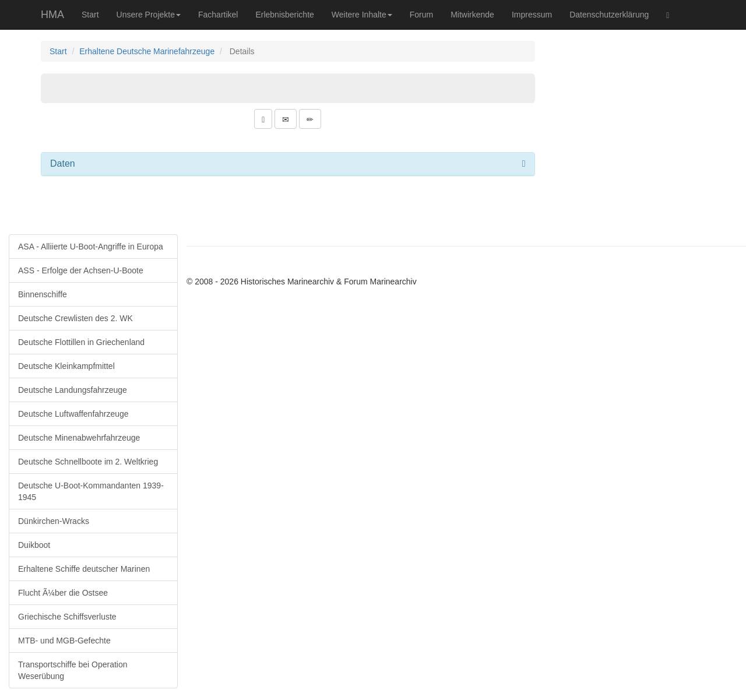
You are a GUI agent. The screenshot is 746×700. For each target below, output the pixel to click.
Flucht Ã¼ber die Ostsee (63, 593)
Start (90, 15)
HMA (52, 15)
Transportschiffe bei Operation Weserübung (73, 670)
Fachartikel (218, 15)
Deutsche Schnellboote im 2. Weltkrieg (88, 462)
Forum (421, 15)
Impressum (532, 15)
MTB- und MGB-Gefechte (64, 641)
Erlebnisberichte (284, 15)
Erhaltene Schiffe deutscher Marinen (84, 569)
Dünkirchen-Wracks (54, 521)
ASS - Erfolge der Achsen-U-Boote (81, 270)
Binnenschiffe (43, 294)
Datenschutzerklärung (609, 15)
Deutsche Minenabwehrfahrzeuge (79, 438)
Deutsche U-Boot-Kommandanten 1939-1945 (91, 491)
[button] (263, 119)
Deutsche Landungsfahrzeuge (73, 390)
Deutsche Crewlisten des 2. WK (75, 318)
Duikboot (34, 545)
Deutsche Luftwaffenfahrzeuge (73, 414)
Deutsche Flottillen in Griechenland (81, 342)
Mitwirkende (472, 15)
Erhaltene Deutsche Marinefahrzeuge (147, 51)
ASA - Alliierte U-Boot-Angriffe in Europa (91, 247)
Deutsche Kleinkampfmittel (66, 366)
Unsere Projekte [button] (149, 15)
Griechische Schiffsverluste (67, 617)
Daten (63, 163)
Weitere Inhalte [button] (362, 15)
